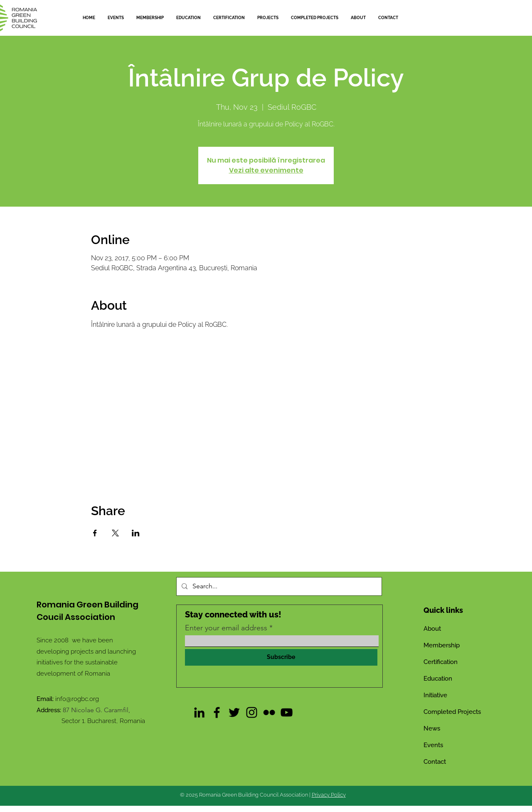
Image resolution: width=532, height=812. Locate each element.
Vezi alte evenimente (266, 170)
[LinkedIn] (199, 712)
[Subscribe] (281, 657)
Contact (435, 762)
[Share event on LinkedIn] (136, 533)
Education (438, 679)
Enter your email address (226, 628)
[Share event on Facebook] (95, 533)
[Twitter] (234, 712)
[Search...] (278, 586)
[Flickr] (269, 712)
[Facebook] (217, 712)
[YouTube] (287, 712)
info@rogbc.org (77, 699)
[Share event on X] (115, 533)
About (432, 629)
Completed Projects (452, 712)
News (432, 728)
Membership (442, 645)
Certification (441, 662)
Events (433, 745)
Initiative (435, 695)
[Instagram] (252, 712)
